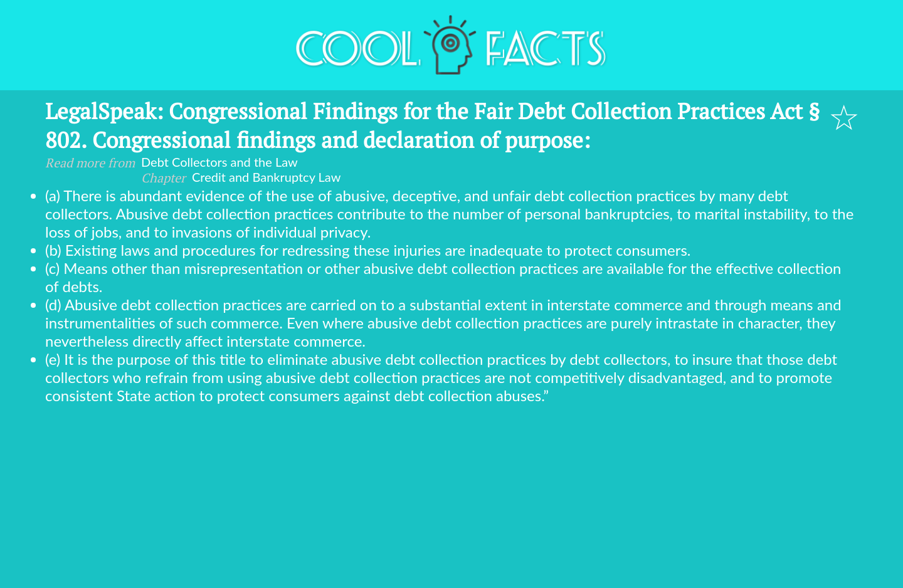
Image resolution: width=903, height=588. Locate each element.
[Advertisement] (451, 498)
